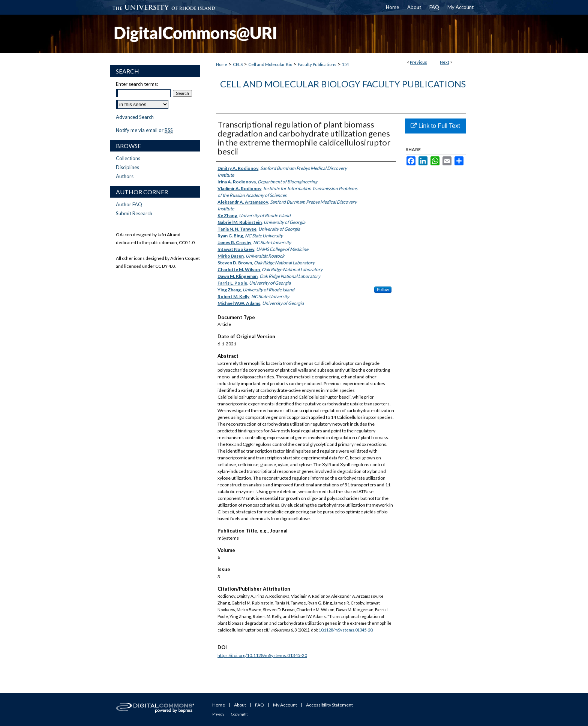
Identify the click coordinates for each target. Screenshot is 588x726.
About (240, 705)
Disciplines (127, 167)
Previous (418, 62)
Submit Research (134, 213)
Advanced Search (135, 117)
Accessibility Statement (329, 705)
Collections (128, 158)
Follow (383, 289)
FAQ (259, 705)
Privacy (218, 714)
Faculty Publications (317, 64)
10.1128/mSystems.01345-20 (346, 630)
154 (345, 64)
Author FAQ (129, 204)
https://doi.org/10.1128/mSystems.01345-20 (262, 655)
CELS (238, 64)
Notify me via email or (144, 130)
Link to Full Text (435, 126)
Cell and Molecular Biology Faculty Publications (343, 84)
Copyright (239, 714)
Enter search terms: (137, 84)
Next (445, 62)
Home (222, 64)
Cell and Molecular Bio (270, 64)
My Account (285, 705)
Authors (125, 176)
